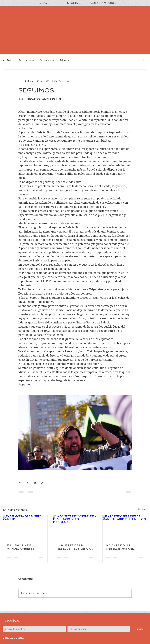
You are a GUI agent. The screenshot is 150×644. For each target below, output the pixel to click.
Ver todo (142, 509)
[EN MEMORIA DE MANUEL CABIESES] (25, 528)
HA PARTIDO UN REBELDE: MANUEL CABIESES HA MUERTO (123, 547)
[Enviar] (139, 629)
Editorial (65, 60)
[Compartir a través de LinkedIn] (35, 483)
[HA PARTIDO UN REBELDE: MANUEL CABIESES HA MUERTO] (125, 528)
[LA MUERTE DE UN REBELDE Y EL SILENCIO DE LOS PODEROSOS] (75, 528)
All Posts (8, 60)
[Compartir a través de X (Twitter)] (27, 483)
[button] (143, 60)
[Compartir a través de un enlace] (42, 483)
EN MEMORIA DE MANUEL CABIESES (21, 547)
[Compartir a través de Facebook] (20, 483)
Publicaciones (26, 60)
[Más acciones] (130, 81)
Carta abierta (47, 60)
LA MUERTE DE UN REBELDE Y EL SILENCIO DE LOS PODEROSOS (74, 547)
